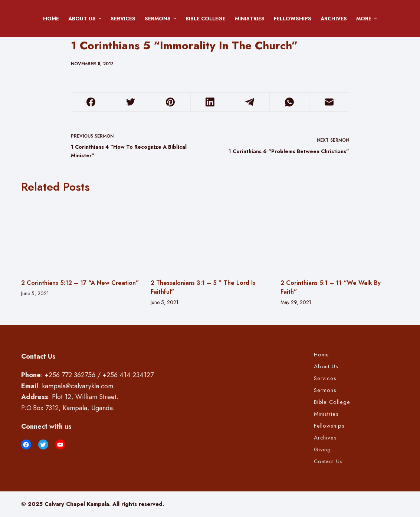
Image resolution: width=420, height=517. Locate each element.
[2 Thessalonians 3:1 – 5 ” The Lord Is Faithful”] (210, 236)
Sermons (162, 19)
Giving (323, 450)
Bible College (206, 19)
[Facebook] (91, 102)
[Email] (329, 102)
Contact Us (328, 462)
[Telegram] (250, 102)
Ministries (250, 19)
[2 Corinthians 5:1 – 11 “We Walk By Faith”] (340, 236)
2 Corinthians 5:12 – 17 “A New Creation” (80, 283)
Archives (334, 19)
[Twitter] (131, 102)
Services (123, 19)
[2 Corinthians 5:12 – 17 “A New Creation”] (81, 236)
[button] (100, 19)
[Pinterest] (171, 102)
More (368, 19)
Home (51, 19)
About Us (86, 19)
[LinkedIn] (210, 102)
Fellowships (293, 19)
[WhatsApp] (289, 102)
